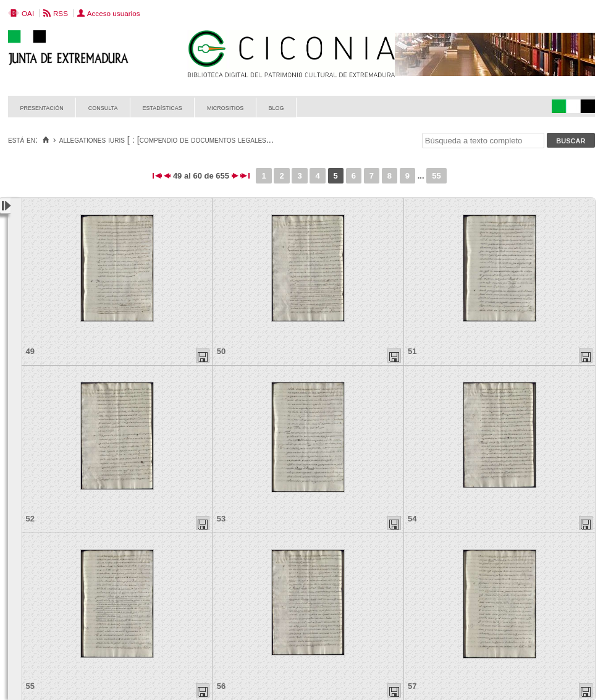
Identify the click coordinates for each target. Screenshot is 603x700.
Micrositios (226, 107)
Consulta (103, 107)
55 (436, 176)
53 (221, 519)
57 (412, 686)
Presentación (42, 107)
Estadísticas (162, 107)
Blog (276, 107)
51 (412, 351)
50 (221, 351)
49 (30, 351)
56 (221, 686)
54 (412, 519)
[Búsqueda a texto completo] (483, 141)
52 (30, 519)
